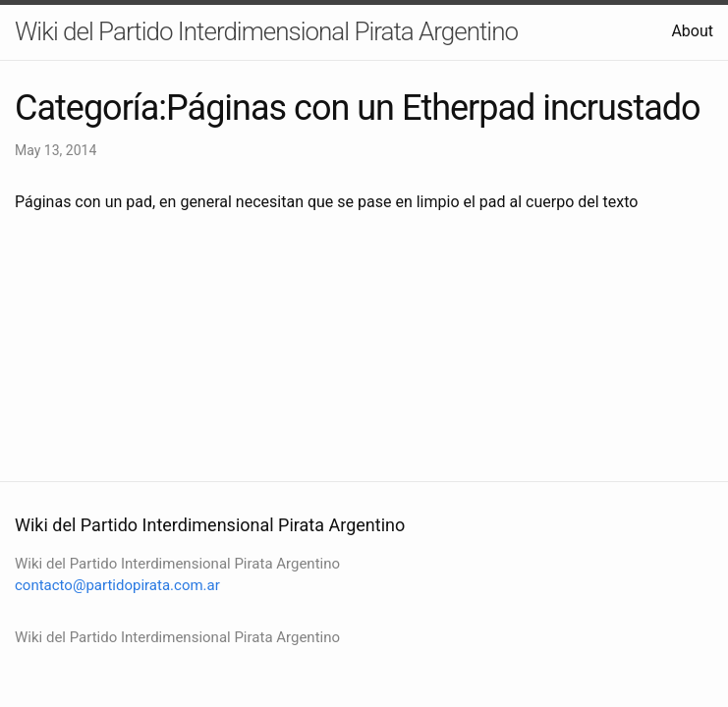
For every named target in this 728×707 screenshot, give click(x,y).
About (692, 31)
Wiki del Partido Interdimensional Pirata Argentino (266, 31)
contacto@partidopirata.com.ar (117, 585)
